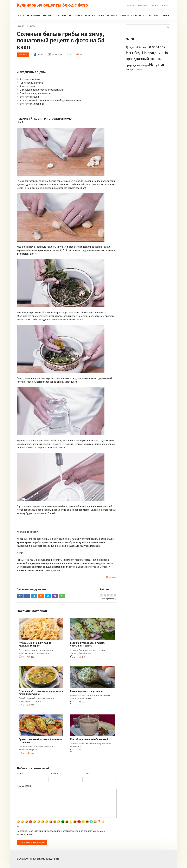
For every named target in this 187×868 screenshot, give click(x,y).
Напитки (112, 16)
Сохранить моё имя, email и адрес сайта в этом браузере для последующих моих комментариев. (61, 833)
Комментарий (24, 786)
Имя (20, 774)
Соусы (147, 16)
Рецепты (23, 16)
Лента (155, 6)
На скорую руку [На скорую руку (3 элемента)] (143, 66)
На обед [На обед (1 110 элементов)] (134, 53)
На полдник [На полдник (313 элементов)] (152, 53)
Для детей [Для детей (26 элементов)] (132, 47)
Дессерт (61, 16)
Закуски (90, 16)
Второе (36, 16)
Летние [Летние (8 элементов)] (143, 47)
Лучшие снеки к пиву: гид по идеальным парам (35, 644)
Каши (101, 16)
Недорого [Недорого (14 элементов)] (131, 69)
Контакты (143, 6)
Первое (124, 16)
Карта (165, 6)
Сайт (87, 774)
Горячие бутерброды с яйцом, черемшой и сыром (87, 644)
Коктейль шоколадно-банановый (89, 739)
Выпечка (48, 16)
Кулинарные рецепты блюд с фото (52, 5)
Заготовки (75, 16)
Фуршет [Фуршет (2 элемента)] (140, 70)
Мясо (157, 16)
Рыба (166, 16)
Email (54, 774)
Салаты (136, 16)
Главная (130, 6)
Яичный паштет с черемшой (86, 691)
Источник (111, 577)
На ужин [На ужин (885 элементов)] (157, 65)
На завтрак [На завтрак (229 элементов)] (156, 47)
